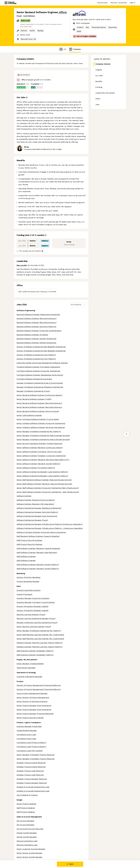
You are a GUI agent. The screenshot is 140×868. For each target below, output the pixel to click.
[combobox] (71, 305)
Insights (99, 70)
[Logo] (10, 3)
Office (98, 99)
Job (63, 49)
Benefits (99, 81)
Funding (99, 87)
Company (75, 49)
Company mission (102, 64)
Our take (99, 76)
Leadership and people (105, 93)
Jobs (97, 105)
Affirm (63, 12)
